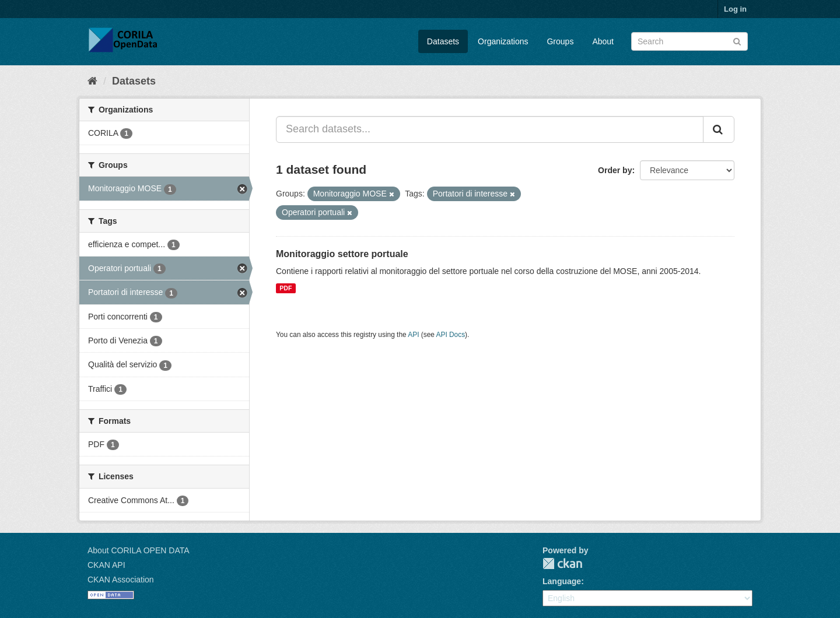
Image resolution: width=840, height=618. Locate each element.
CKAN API (106, 565)
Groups (560, 41)
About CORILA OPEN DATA (139, 550)
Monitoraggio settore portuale (342, 254)
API (413, 335)
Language (562, 581)
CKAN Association (121, 580)
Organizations (503, 41)
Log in (735, 9)
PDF (286, 288)
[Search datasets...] (490, 129)
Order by (615, 170)
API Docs (451, 335)
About (603, 41)
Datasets (443, 41)
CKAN (562, 563)
